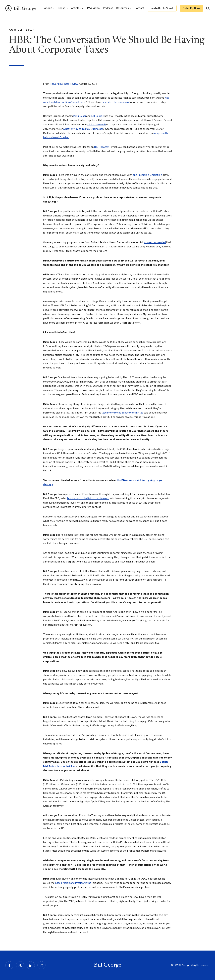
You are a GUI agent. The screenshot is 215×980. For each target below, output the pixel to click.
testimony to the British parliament (88, 498)
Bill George (21, 8)
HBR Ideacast (102, 147)
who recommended (155, 242)
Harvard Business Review (64, 84)
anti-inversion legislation (147, 175)
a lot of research (96, 125)
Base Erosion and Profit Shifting (73, 883)
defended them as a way (115, 102)
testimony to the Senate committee (122, 413)
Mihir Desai (79, 116)
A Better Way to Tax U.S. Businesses (83, 129)
